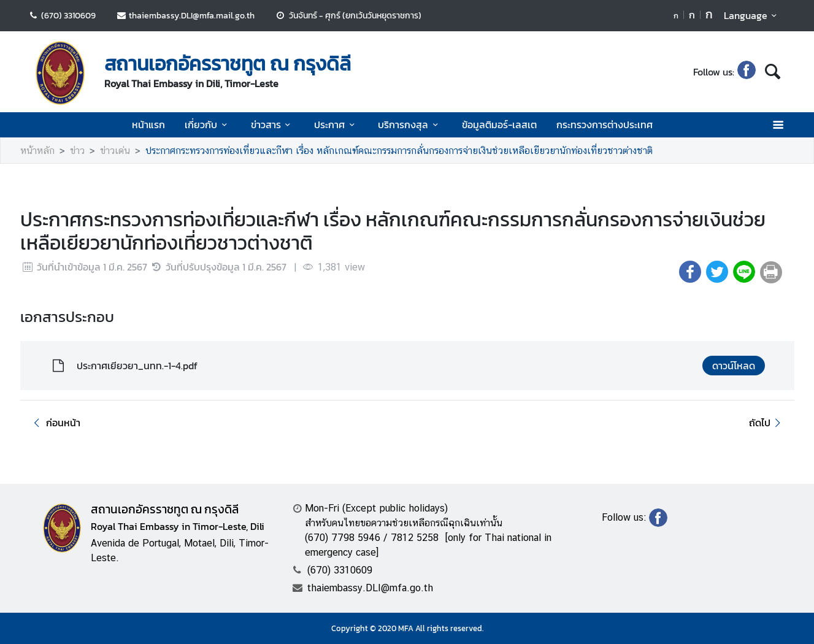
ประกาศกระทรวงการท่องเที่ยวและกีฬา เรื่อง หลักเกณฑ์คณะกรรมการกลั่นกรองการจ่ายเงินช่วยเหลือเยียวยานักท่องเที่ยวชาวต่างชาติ (399, 151)
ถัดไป (766, 423)
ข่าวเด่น (115, 151)
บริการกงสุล (410, 125)
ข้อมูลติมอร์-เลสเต (499, 125)
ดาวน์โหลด (734, 366)
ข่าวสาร (273, 125)
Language (752, 15)
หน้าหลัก (37, 151)
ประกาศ (336, 125)
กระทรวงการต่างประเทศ (605, 125)
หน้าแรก (148, 125)
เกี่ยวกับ (208, 125)
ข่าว (77, 151)
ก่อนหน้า (55, 423)
